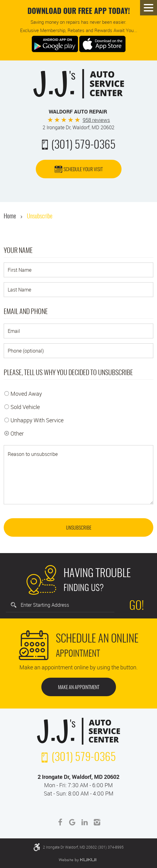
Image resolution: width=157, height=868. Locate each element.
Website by (77, 860)
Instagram (97, 822)
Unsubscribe (40, 217)
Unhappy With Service (37, 420)
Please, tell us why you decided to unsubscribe (68, 373)
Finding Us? (97, 580)
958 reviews (96, 120)
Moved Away (26, 394)
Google (72, 822)
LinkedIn (85, 822)
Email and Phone (26, 312)
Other (17, 433)
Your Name (18, 251)
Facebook (60, 822)
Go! (137, 606)
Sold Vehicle (25, 407)
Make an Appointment (79, 688)
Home (10, 217)
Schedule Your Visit (83, 170)
